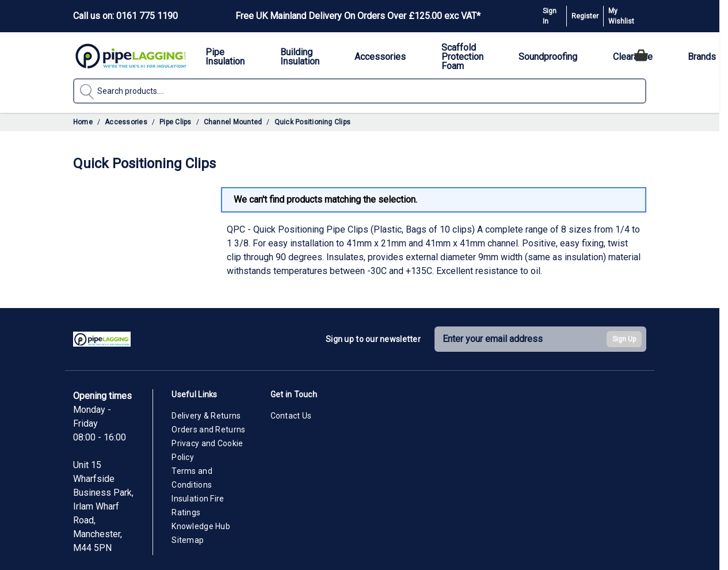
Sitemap (188, 540)
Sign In (550, 16)
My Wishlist (621, 16)
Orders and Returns (208, 430)
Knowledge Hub (201, 526)
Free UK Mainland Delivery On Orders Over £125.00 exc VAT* (358, 16)
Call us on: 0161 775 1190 (125, 16)
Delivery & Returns (206, 416)
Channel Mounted (233, 122)
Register (585, 16)
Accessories (126, 122)
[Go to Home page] (131, 56)
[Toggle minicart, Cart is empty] (641, 55)
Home (83, 122)
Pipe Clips (175, 122)
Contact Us (291, 416)
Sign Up (624, 339)
